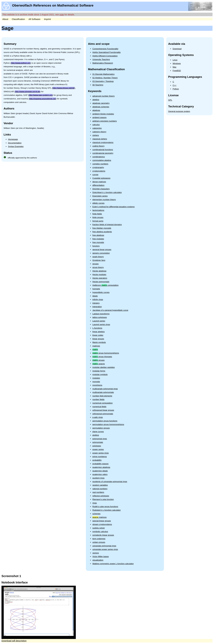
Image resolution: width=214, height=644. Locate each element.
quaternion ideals (100, 471)
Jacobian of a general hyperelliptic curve (110, 310)
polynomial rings (100, 439)
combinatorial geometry (103, 153)
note (62, 15)
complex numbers (100, 164)
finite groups (98, 217)
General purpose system (179, 111)
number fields (98, 399)
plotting (96, 435)
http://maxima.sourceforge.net (43, 99)
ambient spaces (99, 117)
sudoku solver (99, 528)
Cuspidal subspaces (101, 178)
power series (98, 449)
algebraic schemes (101, 107)
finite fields (97, 214)
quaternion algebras (101, 467)
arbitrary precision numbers (105, 121)
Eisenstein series (100, 196)
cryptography (98, 167)
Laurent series (99, 321)
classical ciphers (100, 139)
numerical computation (103, 403)
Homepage (13, 139)
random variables (100, 485)
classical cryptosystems (103, 142)
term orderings (99, 539)
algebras (96, 110)
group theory (98, 267)
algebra (96, 100)
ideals (95, 296)
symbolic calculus (100, 531)
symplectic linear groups (103, 535)
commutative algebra (102, 160)
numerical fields (99, 407)
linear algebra (99, 332)
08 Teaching (98, 85)
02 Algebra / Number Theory (105, 78)
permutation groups (101, 428)
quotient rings (98, 478)
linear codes (98, 335)
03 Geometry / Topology (103, 81)
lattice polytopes (100, 317)
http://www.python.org (21, 63)
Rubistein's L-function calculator (107, 510)
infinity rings (98, 299)
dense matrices (99, 182)
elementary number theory (104, 200)
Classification (18, 19)
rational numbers (100, 489)
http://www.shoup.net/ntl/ (64, 88)
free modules (98, 239)
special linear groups (102, 521)
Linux (175, 60)
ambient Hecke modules (103, 114)
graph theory (98, 257)
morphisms (97, 385)
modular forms (99, 371)
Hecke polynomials (101, 282)
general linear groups (102, 249)
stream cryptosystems (102, 524)
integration (97, 307)
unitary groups (99, 542)
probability (97, 460)
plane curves (98, 432)
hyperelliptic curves (101, 292)
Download (177, 49)
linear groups (98, 339)
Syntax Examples (16, 146)
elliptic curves (98, 203)
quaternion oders (100, 474)
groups (95, 264)
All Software (34, 19)
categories (97, 128)
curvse (95, 175)
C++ (174, 85)
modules (96, 378)
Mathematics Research (103, 63)
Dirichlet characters (101, 189)
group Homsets (102, 357)
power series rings (101, 453)
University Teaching (101, 59)
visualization (98, 560)
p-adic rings (98, 417)
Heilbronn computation (106, 285)
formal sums (98, 221)
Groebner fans (99, 260)
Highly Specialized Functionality (107, 52)
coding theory (98, 146)
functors (96, 246)
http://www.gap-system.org (41, 95)
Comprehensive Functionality (105, 49)
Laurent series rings (101, 324)
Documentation (15, 143)
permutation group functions (105, 421)
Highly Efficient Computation (105, 56)
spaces (99, 364)
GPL (170, 100)
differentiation (98, 185)
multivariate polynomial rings (105, 389)
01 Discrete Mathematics (104, 74)
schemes (96, 514)
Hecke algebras (99, 271)
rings (95, 503)
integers (96, 303)
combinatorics (99, 157)
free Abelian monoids (102, 228)
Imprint (47, 19)
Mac (174, 67)
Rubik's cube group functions (105, 506)
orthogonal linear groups (103, 410)
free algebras (98, 235)
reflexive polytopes (101, 496)
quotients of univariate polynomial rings (110, 482)
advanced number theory (104, 96)
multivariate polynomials (103, 392)
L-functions (97, 328)
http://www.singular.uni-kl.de (27, 92)
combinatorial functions (103, 150)
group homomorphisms (106, 353)
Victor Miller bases (101, 556)
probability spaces (100, 464)
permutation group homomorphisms (108, 424)
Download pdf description (14, 641)
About (5, 19)
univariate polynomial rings (104, 546)
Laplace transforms (101, 314)
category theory (99, 132)
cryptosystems (99, 171)
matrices (96, 346)
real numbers (98, 492)
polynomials (98, 442)
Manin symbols (99, 342)
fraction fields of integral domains (107, 225)
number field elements (102, 396)
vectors (96, 553)
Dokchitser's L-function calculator (107, 192)
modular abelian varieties (104, 367)
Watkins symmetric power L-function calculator (113, 564)
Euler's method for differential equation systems (114, 207)
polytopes (97, 446)
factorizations (98, 210)
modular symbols (100, 374)
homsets (96, 289)
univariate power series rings (105, 549)
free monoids (98, 242)
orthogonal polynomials (103, 414)
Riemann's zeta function (103, 499)
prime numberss (100, 457)
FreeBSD (177, 71)
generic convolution (101, 253)
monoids (96, 382)
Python (176, 89)
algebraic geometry (101, 103)
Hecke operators (100, 278)
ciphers (96, 135)
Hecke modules (99, 274)
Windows (177, 63)
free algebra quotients (102, 232)
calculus (96, 125)
